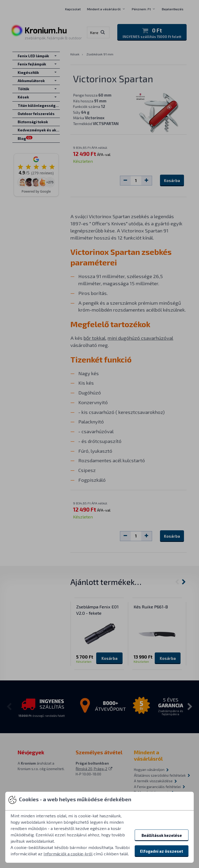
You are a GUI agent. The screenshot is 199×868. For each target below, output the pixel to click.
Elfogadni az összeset (162, 851)
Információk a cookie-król (68, 854)
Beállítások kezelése (162, 835)
